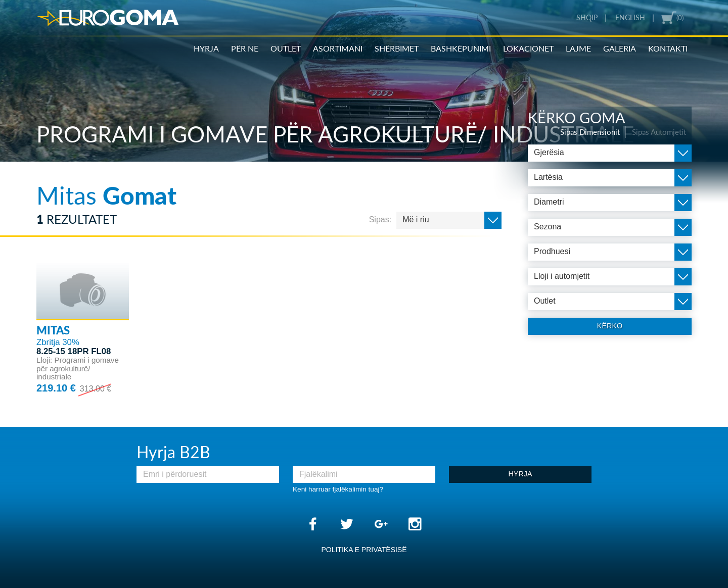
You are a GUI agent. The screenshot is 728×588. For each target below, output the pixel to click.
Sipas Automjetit (659, 132)
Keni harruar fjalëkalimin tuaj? (338, 489)
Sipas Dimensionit (590, 132)
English (630, 18)
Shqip (587, 18)
